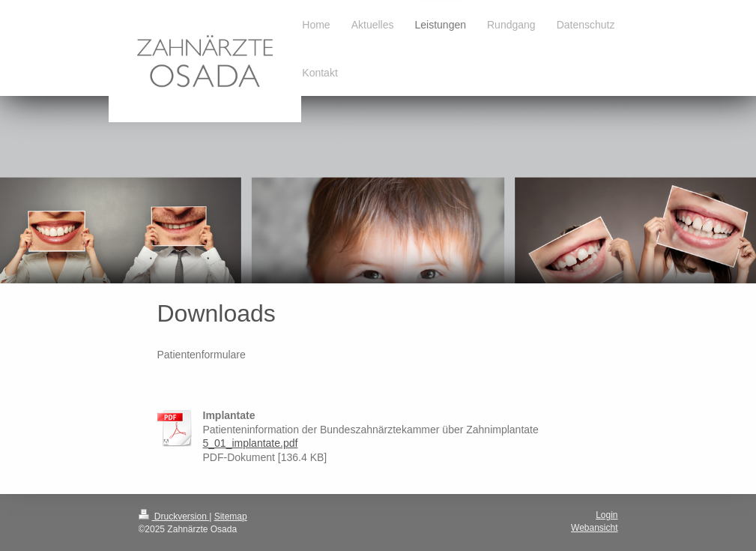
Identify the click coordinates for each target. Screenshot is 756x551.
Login (607, 515)
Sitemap (231, 517)
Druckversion (174, 517)
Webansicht (594, 528)
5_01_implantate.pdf (251, 443)
